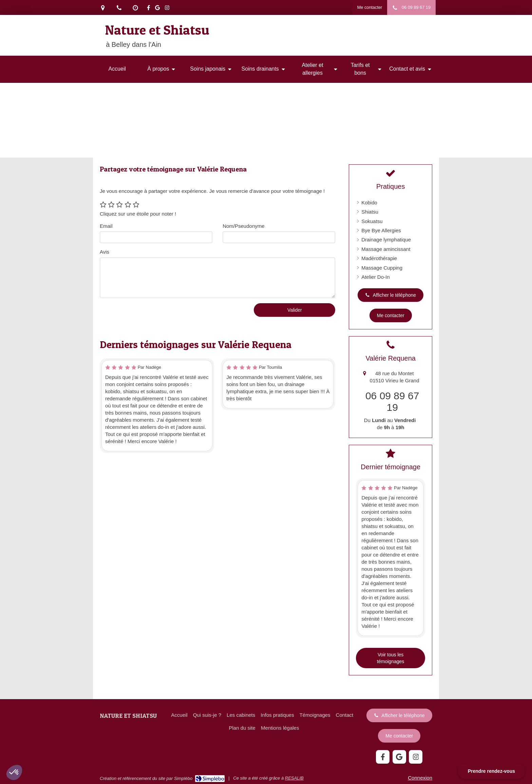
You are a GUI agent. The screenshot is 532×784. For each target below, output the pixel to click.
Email (106, 226)
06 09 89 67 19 (392, 402)
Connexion (420, 778)
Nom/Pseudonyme (243, 226)
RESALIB (294, 778)
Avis (104, 252)
